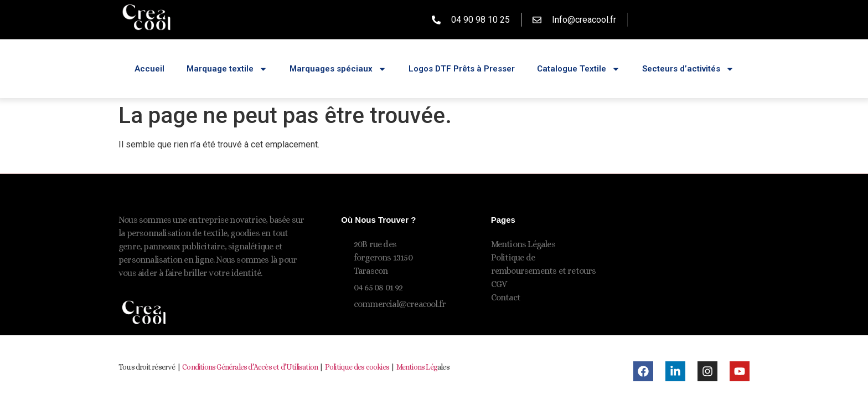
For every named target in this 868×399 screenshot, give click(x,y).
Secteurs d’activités (688, 69)
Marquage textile (227, 69)
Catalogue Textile (578, 69)
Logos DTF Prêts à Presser (462, 69)
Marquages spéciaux (338, 69)
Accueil (149, 69)
